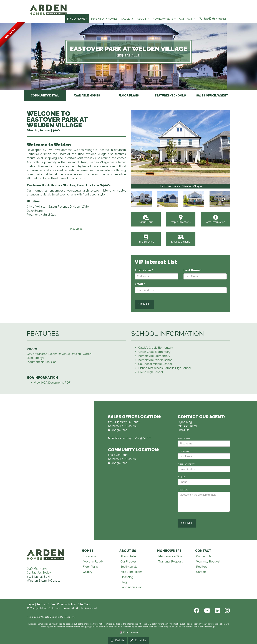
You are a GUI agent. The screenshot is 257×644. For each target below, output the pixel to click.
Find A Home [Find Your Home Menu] (77, 19)
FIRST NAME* (184, 439)
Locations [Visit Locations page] (89, 557)
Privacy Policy (66, 604)
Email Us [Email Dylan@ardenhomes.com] (183, 430)
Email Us (138, 640)
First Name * (144, 270)
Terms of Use (46, 604)
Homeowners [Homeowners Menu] (164, 19)
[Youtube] (207, 611)
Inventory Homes (104, 19)
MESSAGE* (183, 490)
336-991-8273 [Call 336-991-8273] (187, 426)
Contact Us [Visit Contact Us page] (204, 557)
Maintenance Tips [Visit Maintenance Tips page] (170, 557)
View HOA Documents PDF (52, 383)
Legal (31, 604)
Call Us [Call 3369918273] (118, 640)
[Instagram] (226, 611)
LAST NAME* (184, 451)
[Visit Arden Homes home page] (46, 554)
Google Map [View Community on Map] (118, 463)
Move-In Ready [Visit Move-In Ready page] (93, 562)
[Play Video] (76, 229)
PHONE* (182, 477)
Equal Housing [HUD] (129, 632)
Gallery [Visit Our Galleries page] (88, 572)
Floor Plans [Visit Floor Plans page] (90, 567)
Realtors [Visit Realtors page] (202, 567)
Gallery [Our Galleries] (127, 19)
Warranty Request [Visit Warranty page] (170, 562)
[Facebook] (196, 611)
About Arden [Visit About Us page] (129, 557)
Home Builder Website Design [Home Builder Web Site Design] (42, 617)
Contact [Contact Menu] (187, 19)
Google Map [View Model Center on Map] (118, 430)
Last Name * (192, 270)
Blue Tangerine (68, 617)
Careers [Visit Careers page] (201, 572)
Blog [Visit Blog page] (124, 582)
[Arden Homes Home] (48, 4)
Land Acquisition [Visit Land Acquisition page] (131, 587)
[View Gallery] (181, 147)
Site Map (84, 604)
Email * (140, 284)
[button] (141, 149)
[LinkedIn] (217, 611)
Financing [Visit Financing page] (127, 577)
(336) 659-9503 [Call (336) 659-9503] (213, 19)
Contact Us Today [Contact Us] (39, 573)
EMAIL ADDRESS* (186, 464)
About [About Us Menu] (143, 19)
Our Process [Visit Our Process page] (129, 562)
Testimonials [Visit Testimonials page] (129, 567)
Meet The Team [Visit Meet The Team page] (131, 572)
